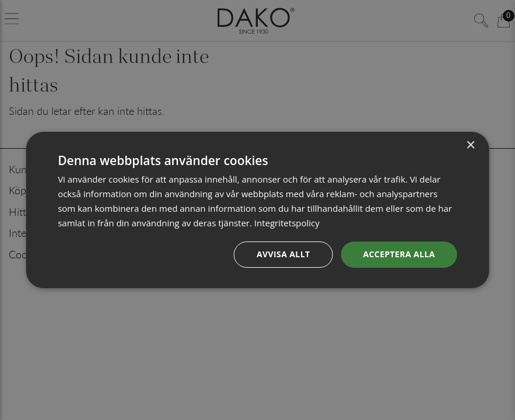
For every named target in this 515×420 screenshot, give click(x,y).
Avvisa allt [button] (283, 254)
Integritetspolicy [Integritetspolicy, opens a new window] (287, 223)
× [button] (470, 146)
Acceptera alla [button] (399, 254)
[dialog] (257, 210)
